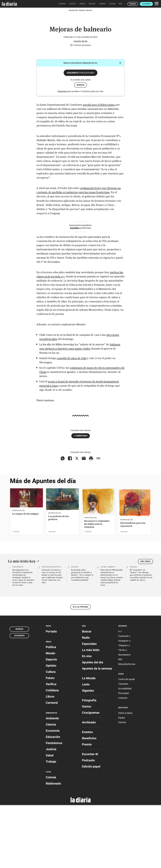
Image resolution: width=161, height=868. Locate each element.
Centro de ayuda (126, 742)
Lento (86, 747)
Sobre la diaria (125, 776)
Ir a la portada (80, 670)
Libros (50, 760)
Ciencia (51, 788)
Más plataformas (127, 727)
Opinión (51, 729)
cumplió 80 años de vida (72, 421)
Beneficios (89, 801)
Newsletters (124, 718)
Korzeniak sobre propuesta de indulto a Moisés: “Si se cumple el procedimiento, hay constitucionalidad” (82, 638)
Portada (51, 694)
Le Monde (89, 741)
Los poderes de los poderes (58, 581)
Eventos (87, 795)
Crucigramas (91, 776)
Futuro (50, 741)
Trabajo (51, 825)
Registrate (62, 154)
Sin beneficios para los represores (133, 588)
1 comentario (81, 499)
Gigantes (88, 754)
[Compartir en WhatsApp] (63, 521)
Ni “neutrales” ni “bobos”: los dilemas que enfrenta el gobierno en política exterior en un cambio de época (141, 638)
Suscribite (146, 4)
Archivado (89, 785)
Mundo (51, 716)
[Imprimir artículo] (91, 521)
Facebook (124, 699)
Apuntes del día (81, 104)
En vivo (87, 719)
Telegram (124, 708)
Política (51, 710)
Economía (53, 794)
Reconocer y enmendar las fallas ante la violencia (97, 587)
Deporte (51, 722)
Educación (53, 800)
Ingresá (133, 4)
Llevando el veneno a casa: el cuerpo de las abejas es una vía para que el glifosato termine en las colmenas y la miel (52, 639)
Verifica (51, 747)
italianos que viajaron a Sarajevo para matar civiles (80, 409)
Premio (87, 807)
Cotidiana (52, 753)
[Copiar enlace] (98, 521)
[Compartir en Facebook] (70, 521)
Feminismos (54, 806)
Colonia (51, 840)
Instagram (124, 704)
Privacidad (123, 756)
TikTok (123, 713)
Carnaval (52, 766)
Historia (122, 785)
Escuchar (90, 817)
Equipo (122, 781)
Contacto (123, 761)
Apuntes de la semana (97, 731)
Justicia (51, 812)
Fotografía (89, 763)
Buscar (87, 694)
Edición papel (91, 829)
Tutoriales (123, 747)
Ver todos (145, 625)
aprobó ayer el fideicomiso (99, 167)
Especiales (89, 707)
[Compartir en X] (77, 521)
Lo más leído (91, 713)
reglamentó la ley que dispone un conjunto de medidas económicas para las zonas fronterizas (79, 253)
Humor (87, 769)
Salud (50, 818)
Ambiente (52, 781)
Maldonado (53, 847)
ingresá (80, 148)
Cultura (51, 735)
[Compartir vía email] (84, 521)
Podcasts (88, 823)
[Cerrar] (120, 126)
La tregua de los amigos (25, 577)
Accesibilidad (125, 752)
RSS (120, 722)
